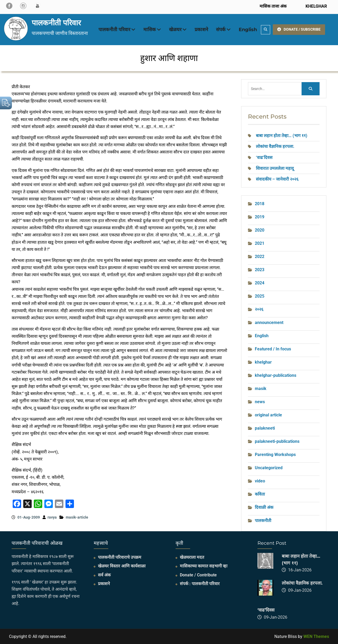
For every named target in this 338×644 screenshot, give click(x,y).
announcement (269, 323)
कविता (260, 494)
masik (261, 389)
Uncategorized (269, 468)
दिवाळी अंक (264, 507)
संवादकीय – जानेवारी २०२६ (277, 179)
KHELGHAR (316, 6)
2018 (260, 204)
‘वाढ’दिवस (265, 158)
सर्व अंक (104, 575)
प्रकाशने (201, 30)
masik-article (77, 517)
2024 (260, 283)
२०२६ (259, 309)
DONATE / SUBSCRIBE (299, 29)
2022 (260, 257)
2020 (260, 230)
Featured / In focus (273, 349)
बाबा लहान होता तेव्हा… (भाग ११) (282, 136)
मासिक (150, 30)
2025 (260, 296)
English (248, 30)
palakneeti (265, 428)
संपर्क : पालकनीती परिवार (200, 584)
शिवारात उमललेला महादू (275, 168)
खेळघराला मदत (192, 557)
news (260, 402)
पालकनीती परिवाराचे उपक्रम (120, 557)
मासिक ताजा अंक (273, 6)
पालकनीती (263, 521)
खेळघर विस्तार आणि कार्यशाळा (122, 566)
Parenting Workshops (275, 455)
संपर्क (221, 30)
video (260, 481)
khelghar (263, 362)
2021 (260, 243)
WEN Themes (316, 636)
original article (268, 415)
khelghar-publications (276, 375)
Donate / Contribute (198, 575)
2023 (260, 270)
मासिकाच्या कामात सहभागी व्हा (204, 566)
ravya (52, 517)
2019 (260, 217)
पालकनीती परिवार (56, 23)
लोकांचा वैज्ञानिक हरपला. (275, 146)
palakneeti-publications (277, 441)
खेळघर (175, 30)
